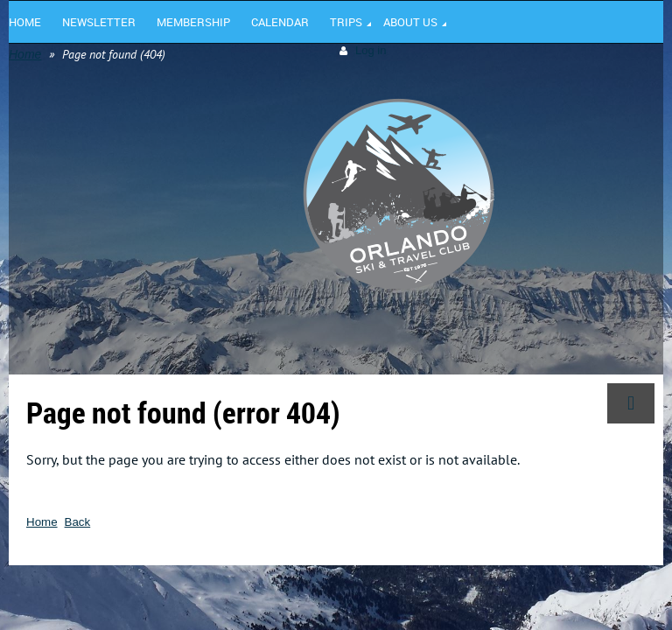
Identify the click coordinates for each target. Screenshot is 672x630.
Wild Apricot (512, 591)
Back (78, 522)
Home (25, 54)
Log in (371, 50)
